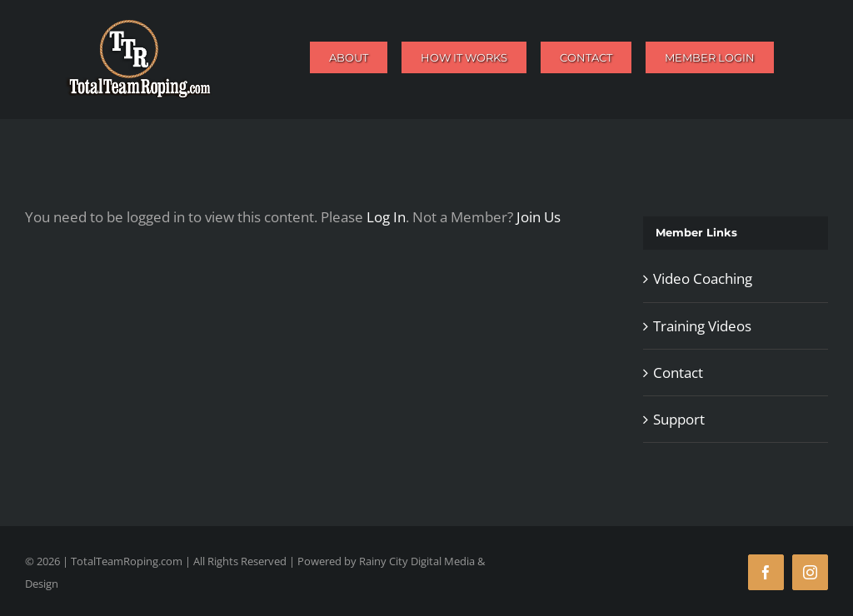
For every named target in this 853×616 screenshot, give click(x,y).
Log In (386, 217)
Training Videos (702, 326)
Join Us (539, 217)
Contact (678, 373)
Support (679, 419)
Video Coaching (703, 278)
